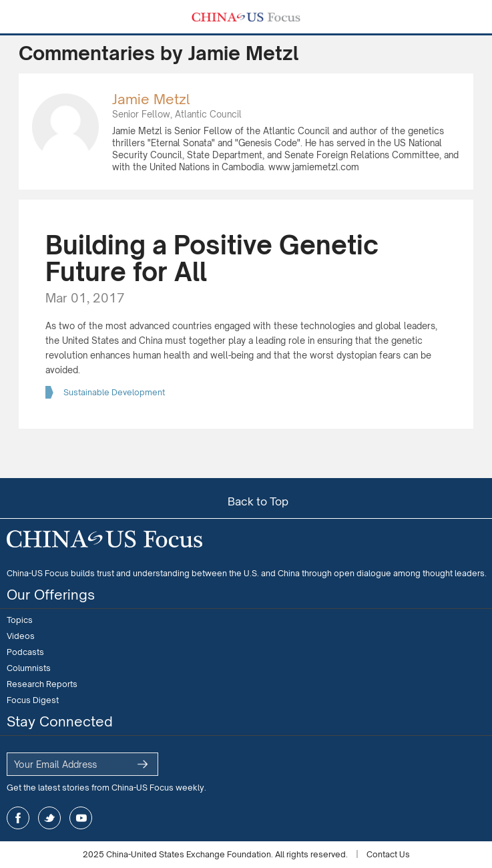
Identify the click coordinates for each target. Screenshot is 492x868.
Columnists (29, 668)
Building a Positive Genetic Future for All (212, 258)
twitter (49, 818)
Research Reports (42, 684)
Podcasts (25, 652)
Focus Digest (33, 700)
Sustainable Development (114, 392)
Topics (20, 620)
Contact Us (388, 854)
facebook (18, 818)
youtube (81, 818)
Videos (21, 636)
